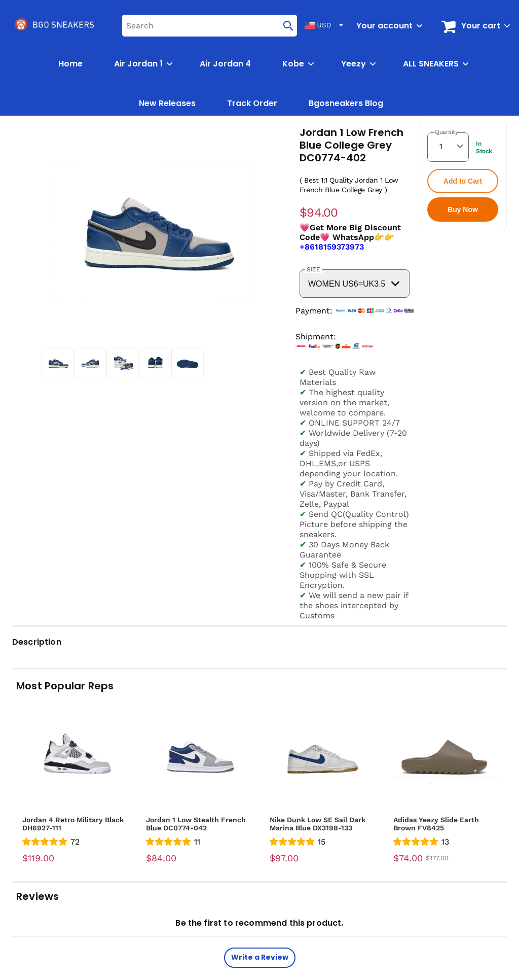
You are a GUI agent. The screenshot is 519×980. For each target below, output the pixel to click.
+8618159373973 (332, 247)
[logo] (55, 25)
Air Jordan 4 (225, 64)
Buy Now (463, 209)
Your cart (481, 26)
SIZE (313, 269)
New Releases (167, 103)
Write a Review (260, 957)
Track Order (252, 103)
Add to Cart (463, 181)
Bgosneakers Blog (346, 103)
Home (70, 64)
